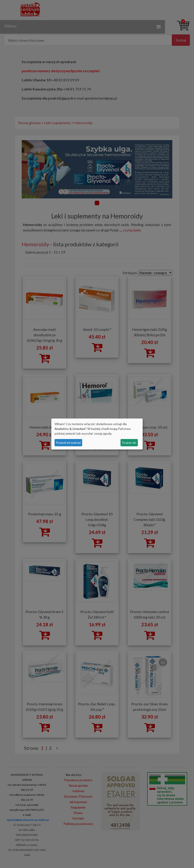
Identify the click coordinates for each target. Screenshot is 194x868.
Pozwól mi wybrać (68, 443)
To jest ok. (129, 443)
